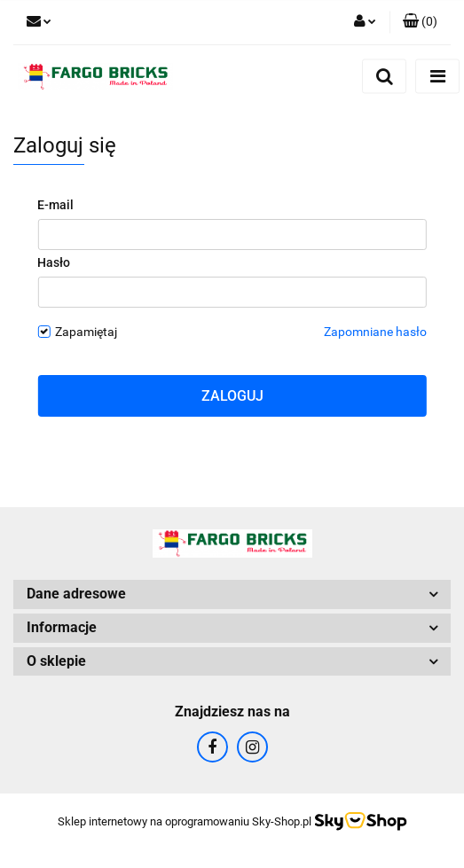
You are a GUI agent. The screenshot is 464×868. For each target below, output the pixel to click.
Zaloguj (232, 396)
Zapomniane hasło (375, 332)
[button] (420, 22)
